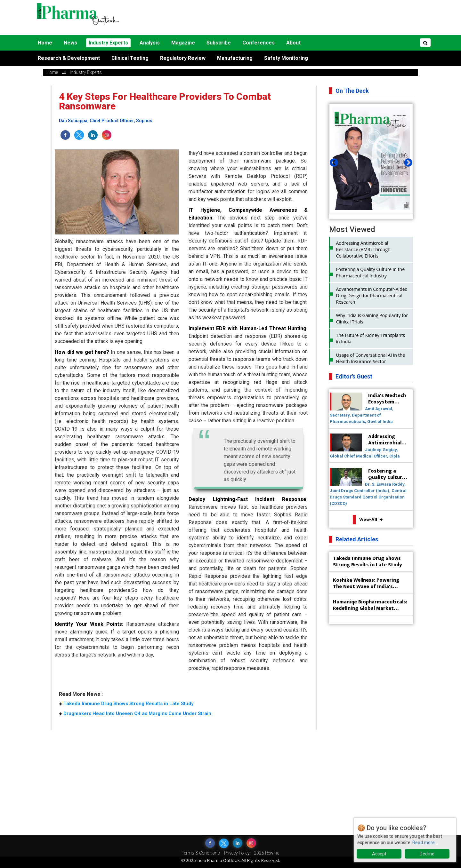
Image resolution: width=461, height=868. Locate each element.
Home (45, 43)
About (293, 43)
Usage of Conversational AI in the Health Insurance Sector (371, 358)
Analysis (150, 43)
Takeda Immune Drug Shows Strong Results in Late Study (126, 704)
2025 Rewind (267, 853)
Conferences (259, 43)
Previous (332, 161)
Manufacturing (235, 58)
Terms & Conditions (201, 853)
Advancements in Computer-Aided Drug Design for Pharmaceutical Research (372, 295)
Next (407, 161)
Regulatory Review (183, 58)
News (70, 43)
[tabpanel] (371, 159)
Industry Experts (108, 43)
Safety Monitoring (286, 58)
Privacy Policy (237, 853)
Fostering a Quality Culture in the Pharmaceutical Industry (371, 272)
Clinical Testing (130, 58)
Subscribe (219, 43)
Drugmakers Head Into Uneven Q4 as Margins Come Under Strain (135, 713)
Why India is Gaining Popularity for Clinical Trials (372, 319)
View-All (371, 519)
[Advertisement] (286, 18)
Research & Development (69, 58)
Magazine (183, 43)
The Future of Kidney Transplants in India (371, 338)
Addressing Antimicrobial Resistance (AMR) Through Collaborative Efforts (363, 249)
